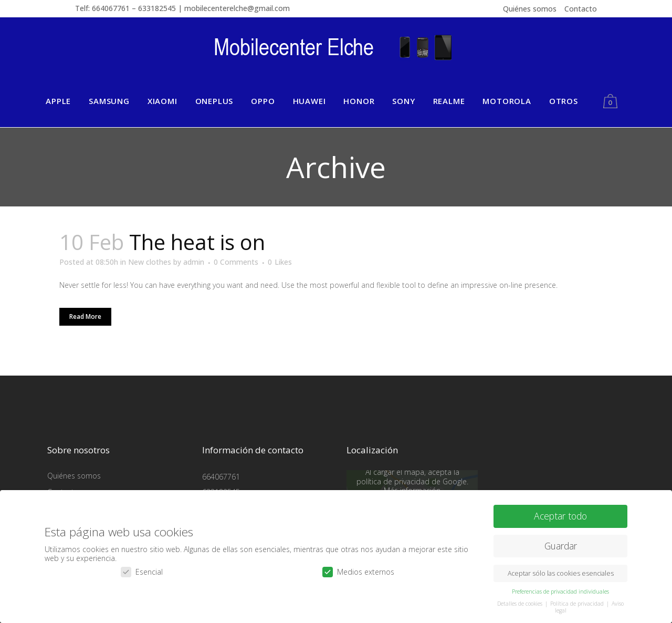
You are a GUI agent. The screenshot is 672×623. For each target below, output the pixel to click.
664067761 (221, 477)
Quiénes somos (530, 9)
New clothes (150, 262)
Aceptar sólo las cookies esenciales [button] (561, 573)
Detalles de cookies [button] (521, 603)
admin (194, 262)
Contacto (581, 9)
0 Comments (236, 262)
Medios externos (358, 571)
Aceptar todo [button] (560, 515)
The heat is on (197, 242)
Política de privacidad (578, 603)
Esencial (142, 571)
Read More (85, 316)
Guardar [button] (561, 545)
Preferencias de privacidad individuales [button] (560, 591)
